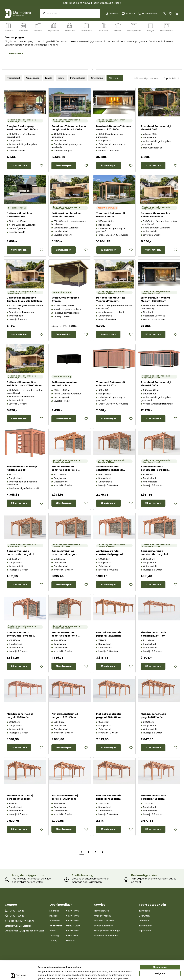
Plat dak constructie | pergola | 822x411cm (154, 716)
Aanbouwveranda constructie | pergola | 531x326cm (65, 554)
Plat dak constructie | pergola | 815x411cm (20, 797)
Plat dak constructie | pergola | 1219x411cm (109, 634)
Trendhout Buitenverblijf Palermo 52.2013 (111, 384)
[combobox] (70, 13)
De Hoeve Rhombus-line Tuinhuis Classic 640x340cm (24, 299)
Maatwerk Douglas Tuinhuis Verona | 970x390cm (113, 128)
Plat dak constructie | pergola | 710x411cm (154, 797)
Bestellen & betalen (104, 921)
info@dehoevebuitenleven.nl (19, 921)
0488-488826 (17, 911)
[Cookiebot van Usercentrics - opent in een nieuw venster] (19, 974)
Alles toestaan (160, 948)
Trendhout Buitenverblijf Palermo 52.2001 (22, 468)
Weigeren (160, 955)
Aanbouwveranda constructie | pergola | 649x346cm (110, 470)
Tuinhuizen (144, 911)
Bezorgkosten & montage (107, 931)
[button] (41, 166)
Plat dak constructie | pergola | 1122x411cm (154, 634)
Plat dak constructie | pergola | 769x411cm (65, 797)
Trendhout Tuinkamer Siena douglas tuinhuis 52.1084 (69, 128)
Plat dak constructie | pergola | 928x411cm (65, 716)
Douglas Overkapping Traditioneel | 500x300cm (22, 128)
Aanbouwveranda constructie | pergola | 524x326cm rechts (110, 554)
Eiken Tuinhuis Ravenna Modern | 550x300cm (155, 299)
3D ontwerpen (19, 165)
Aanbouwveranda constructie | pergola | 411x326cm (20, 636)
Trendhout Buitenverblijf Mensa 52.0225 (111, 215)
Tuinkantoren (146, 926)
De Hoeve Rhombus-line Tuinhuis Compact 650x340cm (66, 217)
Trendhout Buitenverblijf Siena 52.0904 (156, 384)
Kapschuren (145, 931)
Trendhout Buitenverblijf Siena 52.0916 (156, 128)
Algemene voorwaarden (106, 936)
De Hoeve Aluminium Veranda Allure (19, 215)
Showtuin (115, 13)
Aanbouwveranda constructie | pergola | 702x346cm (65, 470)
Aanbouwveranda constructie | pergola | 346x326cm (65, 636)
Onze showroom (102, 916)
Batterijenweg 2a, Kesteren (18, 926)
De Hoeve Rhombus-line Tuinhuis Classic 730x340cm (24, 384)
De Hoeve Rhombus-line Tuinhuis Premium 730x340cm (155, 217)
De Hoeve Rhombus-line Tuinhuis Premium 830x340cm (111, 301)
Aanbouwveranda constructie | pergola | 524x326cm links (154, 554)
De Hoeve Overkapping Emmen (65, 299)
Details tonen (44, 974)
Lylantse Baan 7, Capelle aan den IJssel (24, 931)
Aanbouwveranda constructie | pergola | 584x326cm (154, 470)
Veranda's (144, 921)
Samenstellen (19, 250)
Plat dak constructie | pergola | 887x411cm (109, 716)
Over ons (131, 13)
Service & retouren (104, 926)
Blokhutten (144, 916)
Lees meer (15, 53)
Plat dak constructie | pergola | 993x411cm (20, 716)
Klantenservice (102, 911)
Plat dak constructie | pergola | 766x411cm (109, 797)
